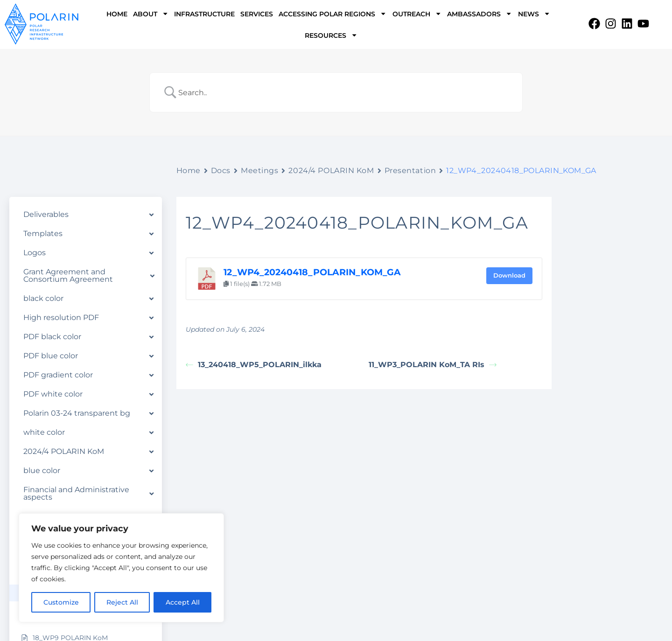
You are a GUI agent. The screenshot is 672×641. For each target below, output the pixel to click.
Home (189, 171)
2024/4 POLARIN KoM (331, 171)
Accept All (183, 602)
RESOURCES (331, 35)
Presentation (410, 171)
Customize (61, 602)
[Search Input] (348, 92)
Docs (221, 171)
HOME (117, 14)
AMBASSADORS (479, 14)
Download (509, 275)
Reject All (122, 602)
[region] (121, 568)
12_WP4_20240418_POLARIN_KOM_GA (312, 272)
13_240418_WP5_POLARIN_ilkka (254, 365)
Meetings (259, 171)
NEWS (534, 14)
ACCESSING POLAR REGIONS (332, 14)
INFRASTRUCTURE (204, 14)
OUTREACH (417, 14)
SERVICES (257, 14)
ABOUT (151, 14)
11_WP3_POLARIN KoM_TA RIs (433, 365)
